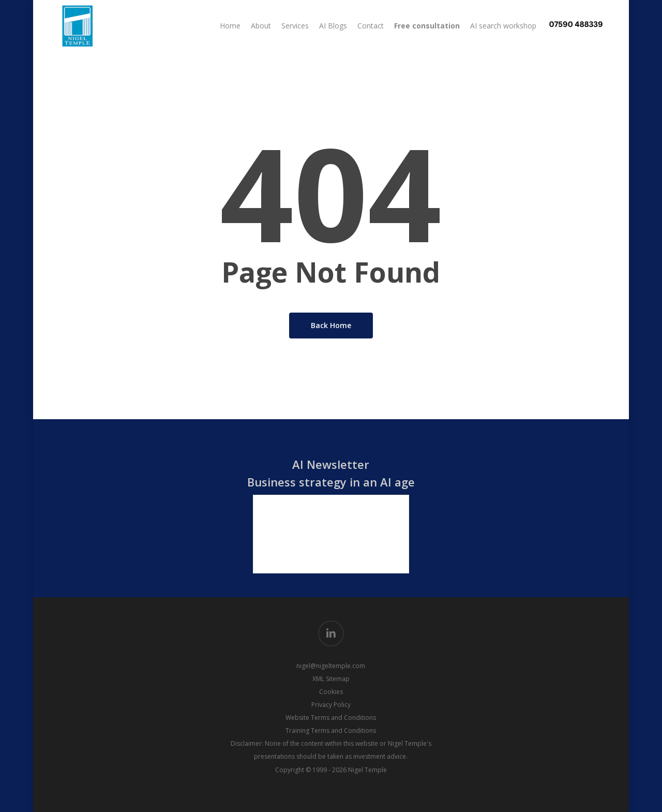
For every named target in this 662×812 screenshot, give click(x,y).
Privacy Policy (331, 705)
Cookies (331, 692)
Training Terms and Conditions (331, 730)
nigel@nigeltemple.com (331, 666)
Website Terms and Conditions (331, 718)
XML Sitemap (331, 679)
